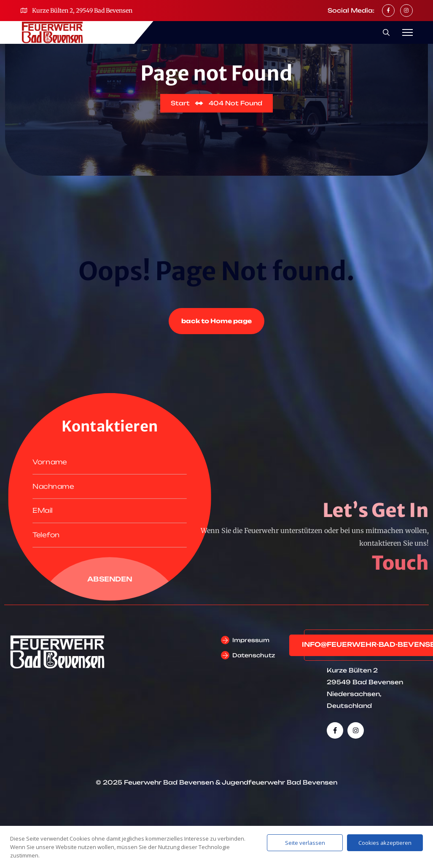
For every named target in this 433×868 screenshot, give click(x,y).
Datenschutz (254, 655)
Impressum (251, 640)
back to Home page (216, 321)
